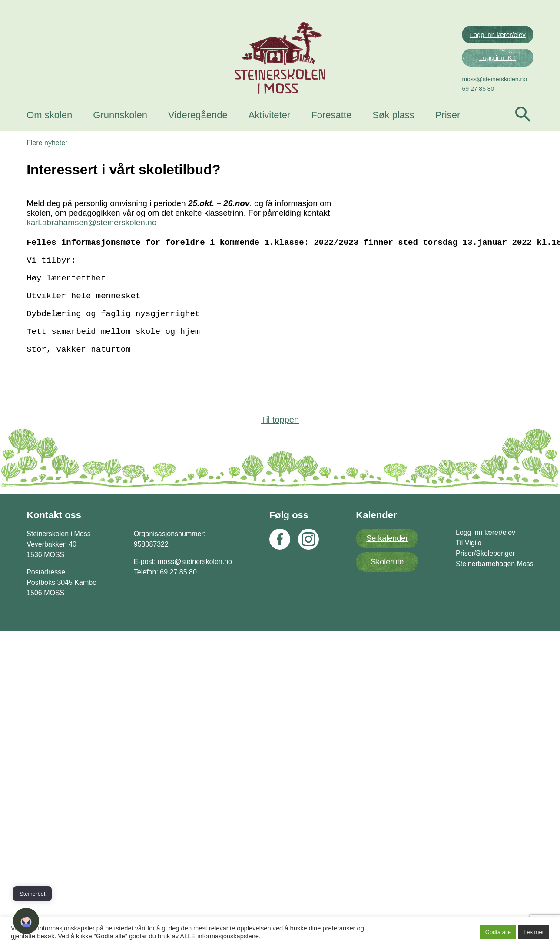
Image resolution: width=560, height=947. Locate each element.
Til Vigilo (467, 697)
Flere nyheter (48, 285)
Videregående (199, 140)
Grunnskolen (121, 140)
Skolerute (387, 716)
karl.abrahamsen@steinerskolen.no (93, 364)
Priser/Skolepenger (484, 708)
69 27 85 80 (477, 114)
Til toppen (280, 574)
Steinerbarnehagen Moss (493, 718)
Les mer (534, 932)
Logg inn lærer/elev (496, 60)
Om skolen (51, 140)
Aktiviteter (271, 140)
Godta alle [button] (498, 932)
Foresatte (333, 140)
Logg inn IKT (496, 83)
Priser (449, 140)
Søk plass (395, 140)
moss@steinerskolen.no (493, 104)
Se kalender (387, 693)
